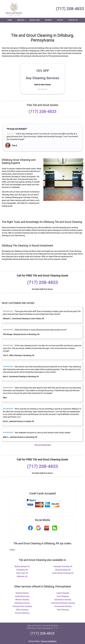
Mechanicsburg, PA (63, 563)
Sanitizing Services (22, 596)
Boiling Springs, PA (22, 560)
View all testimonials (42, 438)
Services (22, 21)
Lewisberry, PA (22, 563)
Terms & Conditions (49, 635)
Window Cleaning (22, 593)
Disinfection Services (63, 593)
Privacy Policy (34, 635)
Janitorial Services (22, 590)
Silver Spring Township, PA (63, 567)
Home (10, 20)
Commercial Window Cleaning (63, 596)
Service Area (35, 20)
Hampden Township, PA (63, 560)
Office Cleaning (22, 603)
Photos (60, 20)
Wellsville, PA (22, 570)
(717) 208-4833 (70, 9)
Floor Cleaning (63, 603)
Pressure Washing (22, 606)
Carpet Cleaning (63, 586)
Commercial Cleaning (63, 600)
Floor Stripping (63, 590)
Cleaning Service (22, 586)
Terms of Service (59, 643)
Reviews (48, 20)
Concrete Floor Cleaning (22, 600)
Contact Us (73, 20)
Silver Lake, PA (22, 567)
